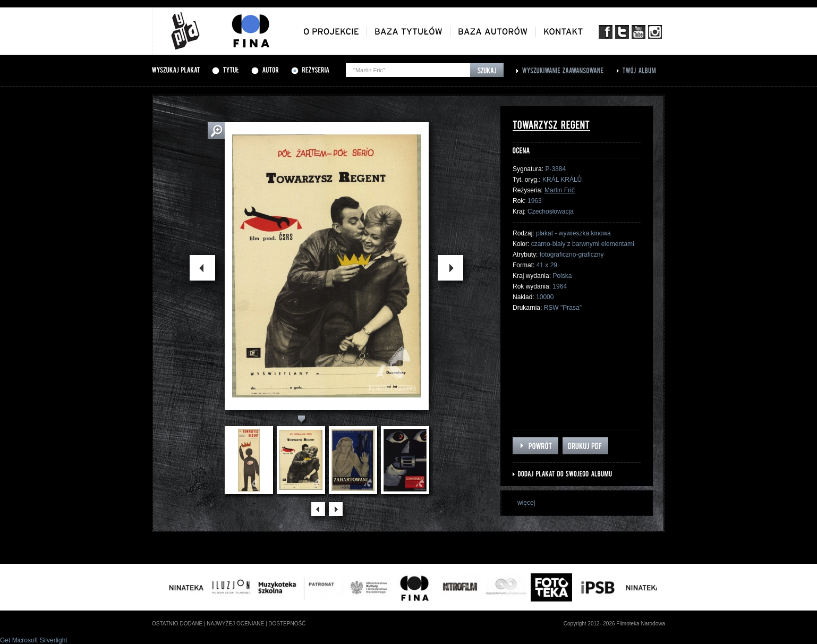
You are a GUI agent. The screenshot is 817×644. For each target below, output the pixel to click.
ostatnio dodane (177, 624)
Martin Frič (560, 190)
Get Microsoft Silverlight (34, 640)
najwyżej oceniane (235, 624)
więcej (526, 503)
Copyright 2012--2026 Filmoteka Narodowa (614, 624)
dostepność (287, 624)
